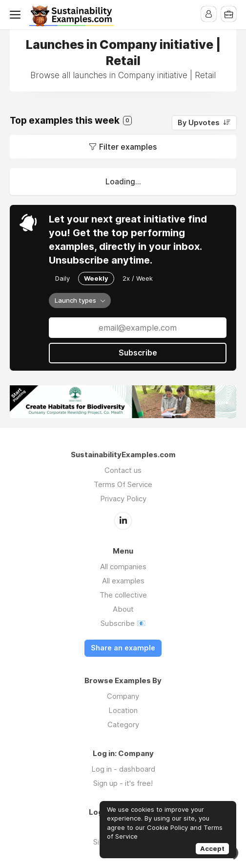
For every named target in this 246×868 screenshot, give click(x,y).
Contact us (123, 470)
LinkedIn (123, 520)
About (123, 609)
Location (123, 710)
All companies (123, 566)
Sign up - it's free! (123, 783)
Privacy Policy (123, 499)
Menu (17, 15)
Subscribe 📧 (123, 623)
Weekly (96, 278)
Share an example (123, 647)
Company (123, 696)
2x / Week (138, 278)
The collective (123, 594)
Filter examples (128, 147)
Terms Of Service (123, 484)
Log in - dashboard (123, 768)
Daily (62, 278)
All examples (123, 580)
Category (123, 724)
